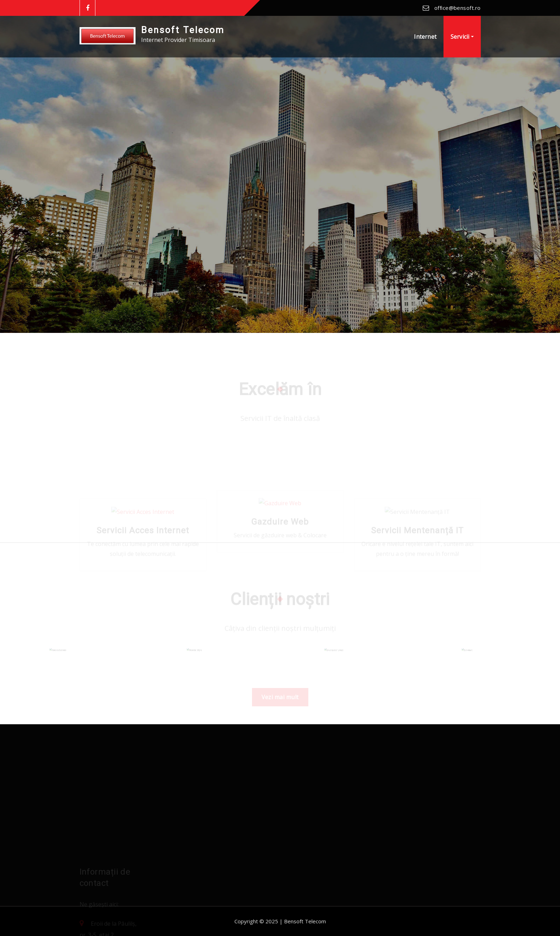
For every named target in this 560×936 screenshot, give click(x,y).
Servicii (462, 37)
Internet (425, 37)
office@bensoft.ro (458, 8)
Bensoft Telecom (183, 30)
